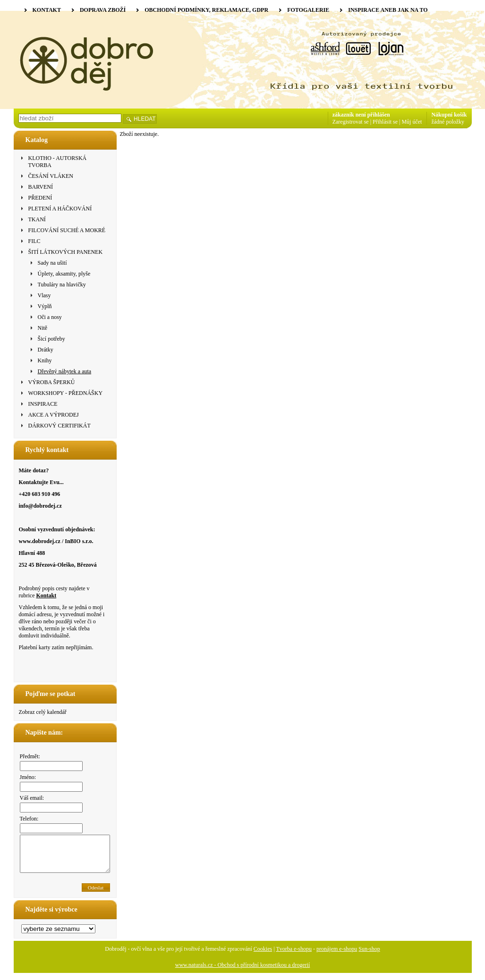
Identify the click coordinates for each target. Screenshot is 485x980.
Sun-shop (369, 956)
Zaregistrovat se (351, 122)
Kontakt (46, 595)
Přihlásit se (385, 122)
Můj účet (412, 122)
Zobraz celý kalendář (43, 712)
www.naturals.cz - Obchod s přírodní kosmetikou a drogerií (243, 972)
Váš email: (32, 798)
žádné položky (448, 122)
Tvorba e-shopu (294, 956)
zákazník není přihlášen (361, 115)
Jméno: (28, 777)
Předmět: (30, 756)
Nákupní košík (449, 115)
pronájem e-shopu (337, 956)
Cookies (263, 956)
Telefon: (29, 819)
